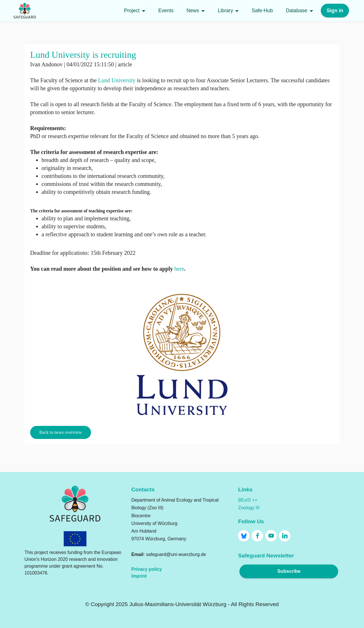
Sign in (335, 11)
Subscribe (289, 571)
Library (226, 11)
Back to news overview (61, 432)
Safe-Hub (262, 11)
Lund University (117, 80)
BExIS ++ (248, 500)
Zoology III (249, 508)
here (179, 269)
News (193, 11)
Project (132, 11)
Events (166, 11)
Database (296, 11)
